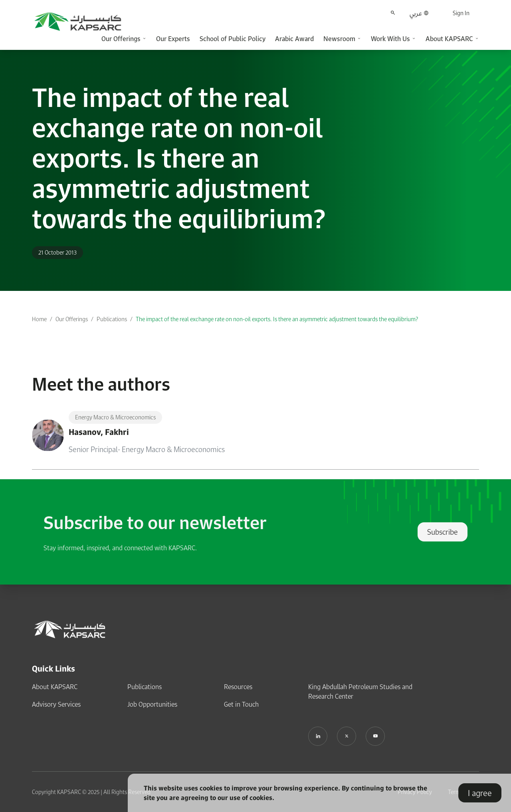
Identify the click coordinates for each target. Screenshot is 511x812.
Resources (238, 687)
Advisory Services (56, 704)
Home (39, 319)
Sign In (461, 13)
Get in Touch (241, 704)
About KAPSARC (55, 687)
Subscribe (443, 532)
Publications (112, 319)
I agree (480, 793)
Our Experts (173, 39)
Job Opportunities (152, 704)
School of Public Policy (233, 39)
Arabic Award (294, 39)
